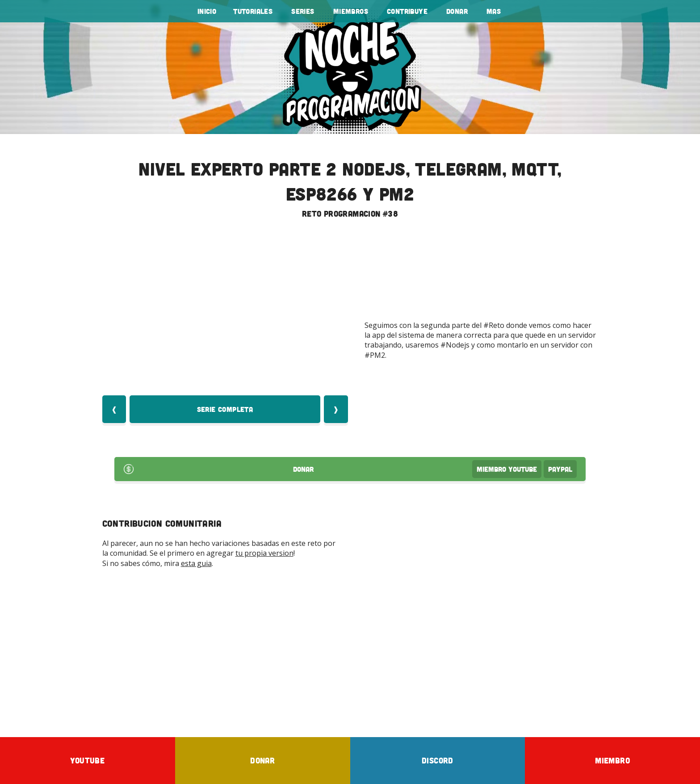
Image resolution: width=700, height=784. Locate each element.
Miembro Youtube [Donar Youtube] (507, 469)
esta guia (196, 563)
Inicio (207, 11)
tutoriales (253, 11)
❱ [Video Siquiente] (336, 409)
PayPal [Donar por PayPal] (560, 469)
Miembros (351, 11)
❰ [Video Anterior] (114, 409)
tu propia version (264, 553)
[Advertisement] (350, 652)
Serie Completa (225, 409)
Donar (457, 11)
